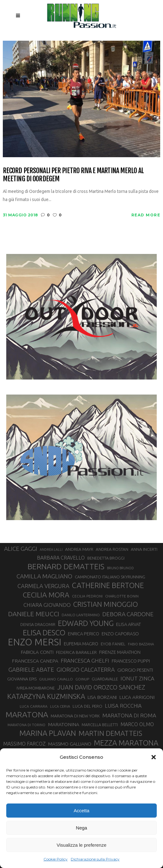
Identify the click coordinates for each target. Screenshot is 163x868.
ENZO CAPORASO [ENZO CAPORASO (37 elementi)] (120, 634)
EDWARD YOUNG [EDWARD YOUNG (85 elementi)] (86, 623)
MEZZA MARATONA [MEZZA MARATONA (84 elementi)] (126, 743)
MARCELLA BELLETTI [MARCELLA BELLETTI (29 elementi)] (100, 725)
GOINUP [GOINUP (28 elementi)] (82, 679)
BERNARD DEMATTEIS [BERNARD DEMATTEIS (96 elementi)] (66, 566)
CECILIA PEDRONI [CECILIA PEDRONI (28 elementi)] (87, 596)
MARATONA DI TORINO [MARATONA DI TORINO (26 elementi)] (26, 725)
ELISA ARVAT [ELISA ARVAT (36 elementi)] (129, 624)
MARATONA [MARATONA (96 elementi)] (27, 715)
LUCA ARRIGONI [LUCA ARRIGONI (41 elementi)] (137, 697)
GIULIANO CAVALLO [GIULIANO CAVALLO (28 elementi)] (56, 679)
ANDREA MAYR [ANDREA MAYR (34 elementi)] (79, 549)
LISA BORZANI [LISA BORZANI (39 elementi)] (102, 697)
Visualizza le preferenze (81, 845)
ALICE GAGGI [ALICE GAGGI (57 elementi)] (21, 549)
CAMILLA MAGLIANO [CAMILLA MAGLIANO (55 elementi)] (44, 576)
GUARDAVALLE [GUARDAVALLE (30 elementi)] (105, 679)
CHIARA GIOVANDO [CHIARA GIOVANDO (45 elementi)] (47, 605)
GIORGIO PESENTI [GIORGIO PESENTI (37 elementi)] (135, 670)
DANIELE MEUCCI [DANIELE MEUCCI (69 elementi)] (34, 614)
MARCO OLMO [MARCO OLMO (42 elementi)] (137, 724)
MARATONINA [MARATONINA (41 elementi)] (64, 724)
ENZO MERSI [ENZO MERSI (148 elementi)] (35, 642)
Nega (82, 828)
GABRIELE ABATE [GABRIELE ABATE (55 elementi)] (31, 669)
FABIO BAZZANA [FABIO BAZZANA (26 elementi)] (141, 644)
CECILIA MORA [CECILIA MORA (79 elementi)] (46, 595)
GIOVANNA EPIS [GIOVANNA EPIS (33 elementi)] (22, 679)
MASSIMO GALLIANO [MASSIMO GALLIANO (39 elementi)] (70, 744)
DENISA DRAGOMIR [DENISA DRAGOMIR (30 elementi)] (38, 624)
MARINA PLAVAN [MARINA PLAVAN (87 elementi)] (48, 733)
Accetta (81, 811)
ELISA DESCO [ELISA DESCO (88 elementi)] (44, 633)
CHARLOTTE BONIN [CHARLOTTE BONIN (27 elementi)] (122, 596)
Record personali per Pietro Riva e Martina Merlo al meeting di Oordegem (73, 175)
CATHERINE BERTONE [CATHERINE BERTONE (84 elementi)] (108, 585)
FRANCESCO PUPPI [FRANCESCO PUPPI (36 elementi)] (131, 661)
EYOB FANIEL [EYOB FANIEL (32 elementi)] (113, 644)
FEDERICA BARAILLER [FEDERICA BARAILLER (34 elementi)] (76, 652)
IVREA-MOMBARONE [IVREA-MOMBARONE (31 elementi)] (36, 688)
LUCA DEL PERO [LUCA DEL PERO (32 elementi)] (87, 706)
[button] (154, 757)
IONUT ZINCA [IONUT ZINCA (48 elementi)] (137, 678)
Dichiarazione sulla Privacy (95, 859)
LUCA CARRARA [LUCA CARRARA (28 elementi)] (34, 706)
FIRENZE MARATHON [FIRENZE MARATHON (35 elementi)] (120, 652)
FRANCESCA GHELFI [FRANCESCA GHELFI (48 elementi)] (85, 661)
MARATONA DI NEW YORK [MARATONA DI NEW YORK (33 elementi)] (75, 716)
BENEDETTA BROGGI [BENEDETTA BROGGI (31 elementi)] (106, 558)
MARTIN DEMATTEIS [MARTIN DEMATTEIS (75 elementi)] (110, 733)
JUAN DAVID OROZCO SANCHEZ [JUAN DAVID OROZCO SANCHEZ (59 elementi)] (101, 687)
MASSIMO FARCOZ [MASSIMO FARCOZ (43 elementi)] (24, 744)
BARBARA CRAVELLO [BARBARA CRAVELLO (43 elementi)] (61, 558)
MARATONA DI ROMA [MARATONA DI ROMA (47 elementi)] (129, 715)
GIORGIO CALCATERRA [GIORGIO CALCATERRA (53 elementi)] (86, 670)
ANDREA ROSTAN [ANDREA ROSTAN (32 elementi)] (112, 549)
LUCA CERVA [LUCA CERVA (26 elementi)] (60, 706)
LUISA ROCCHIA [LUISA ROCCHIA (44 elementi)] (123, 706)
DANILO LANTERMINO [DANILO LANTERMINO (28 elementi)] (81, 615)
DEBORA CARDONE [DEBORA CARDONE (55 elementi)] (128, 614)
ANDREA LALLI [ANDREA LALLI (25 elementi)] (51, 550)
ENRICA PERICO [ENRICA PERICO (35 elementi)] (84, 634)
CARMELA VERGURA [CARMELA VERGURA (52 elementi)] (43, 586)
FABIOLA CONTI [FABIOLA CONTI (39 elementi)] (37, 652)
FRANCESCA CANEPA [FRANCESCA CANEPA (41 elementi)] (35, 661)
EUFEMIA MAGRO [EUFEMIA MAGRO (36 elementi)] (81, 644)
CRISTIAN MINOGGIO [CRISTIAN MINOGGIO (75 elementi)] (106, 604)
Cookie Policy (56, 859)
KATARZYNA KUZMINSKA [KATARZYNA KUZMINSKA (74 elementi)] (46, 696)
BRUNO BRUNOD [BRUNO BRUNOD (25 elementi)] (120, 568)
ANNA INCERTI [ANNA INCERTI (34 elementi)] (144, 549)
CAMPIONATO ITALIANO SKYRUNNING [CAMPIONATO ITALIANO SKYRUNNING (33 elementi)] (110, 577)
